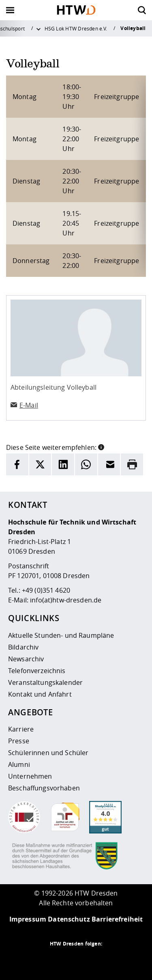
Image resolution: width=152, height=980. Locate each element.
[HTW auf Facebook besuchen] (92, 960)
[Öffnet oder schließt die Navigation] (10, 10)
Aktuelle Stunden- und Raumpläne (61, 635)
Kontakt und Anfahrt (40, 694)
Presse (19, 741)
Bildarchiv (23, 647)
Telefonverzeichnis (37, 671)
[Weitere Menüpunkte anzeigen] (39, 28)
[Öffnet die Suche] (142, 10)
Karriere (21, 729)
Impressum (28, 919)
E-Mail (29, 405)
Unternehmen (30, 776)
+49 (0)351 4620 (46, 590)
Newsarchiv (26, 659)
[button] (101, 447)
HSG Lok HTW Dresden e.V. (76, 28)
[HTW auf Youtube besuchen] (109, 960)
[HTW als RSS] (44, 960)
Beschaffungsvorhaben (44, 788)
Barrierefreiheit (117, 919)
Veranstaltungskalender (45, 682)
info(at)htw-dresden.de (66, 600)
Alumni (19, 764)
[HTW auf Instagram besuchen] (60, 960)
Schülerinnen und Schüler (48, 753)
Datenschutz (69, 919)
